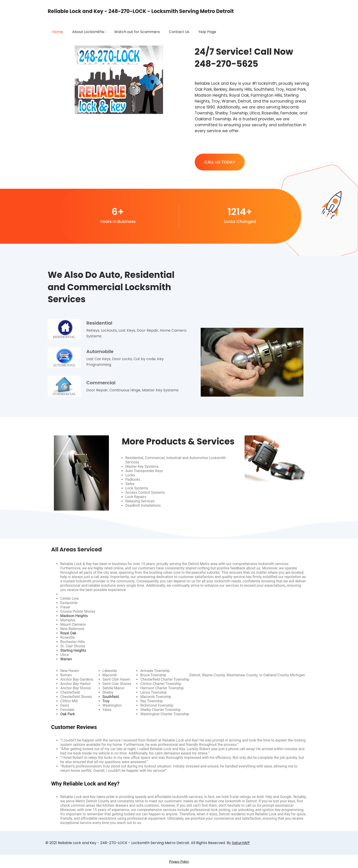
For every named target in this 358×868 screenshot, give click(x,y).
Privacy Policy (179, 862)
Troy (106, 701)
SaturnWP (241, 843)
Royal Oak (68, 633)
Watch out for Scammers (137, 32)
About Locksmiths (88, 32)
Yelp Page (207, 32)
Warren (66, 659)
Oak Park (68, 714)
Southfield (111, 697)
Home (58, 32)
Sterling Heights (73, 650)
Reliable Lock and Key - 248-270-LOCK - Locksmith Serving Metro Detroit (141, 11)
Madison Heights (74, 616)
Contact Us (179, 32)
